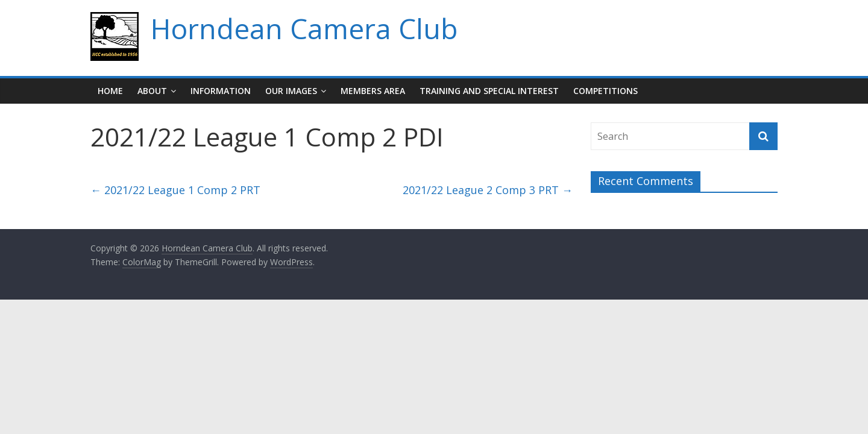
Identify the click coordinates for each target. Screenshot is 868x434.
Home (110, 91)
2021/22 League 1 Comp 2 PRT (175, 190)
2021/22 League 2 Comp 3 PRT (488, 190)
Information (221, 91)
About (152, 91)
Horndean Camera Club (304, 28)
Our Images (291, 91)
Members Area (373, 91)
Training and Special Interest (489, 91)
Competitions (605, 91)
